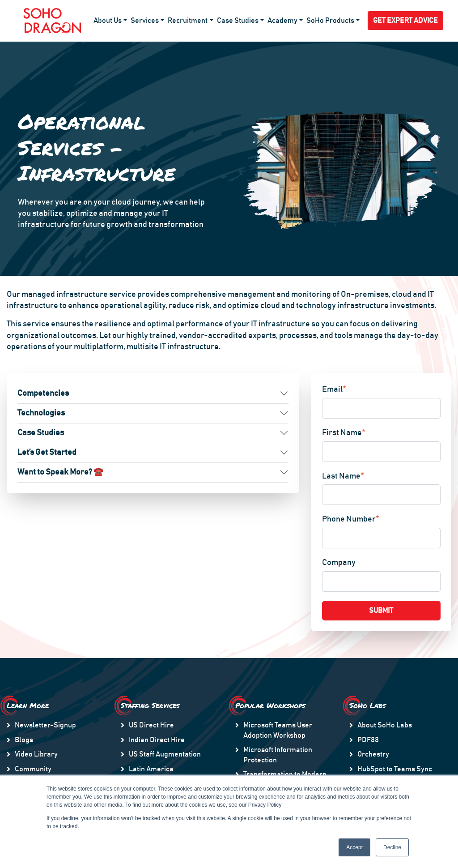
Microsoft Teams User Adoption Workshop (278, 730)
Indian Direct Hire (157, 740)
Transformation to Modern (285, 774)
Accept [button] (354, 847)
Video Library (36, 754)
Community (33, 769)
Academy (282, 21)
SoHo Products (330, 21)
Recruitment (188, 21)
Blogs (24, 740)
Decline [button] (392, 847)
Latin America (151, 769)
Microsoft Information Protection (278, 755)
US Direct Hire (151, 725)
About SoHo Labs (385, 725)
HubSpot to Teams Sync (395, 769)
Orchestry (373, 754)
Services (145, 21)
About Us (108, 21)
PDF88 (368, 740)
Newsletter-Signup (45, 725)
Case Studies (238, 21)
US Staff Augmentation (165, 754)
